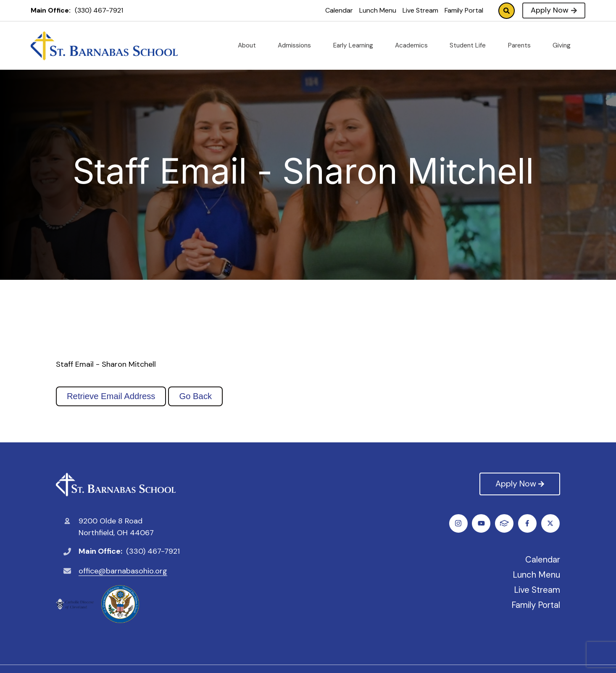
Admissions (298, 45)
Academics (415, 45)
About (250, 45)
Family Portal (464, 10)
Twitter (482, 523)
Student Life (471, 45)
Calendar (339, 10)
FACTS (551, 523)
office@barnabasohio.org (123, 571)
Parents (523, 45)
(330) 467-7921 (99, 10)
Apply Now (554, 10)
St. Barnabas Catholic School (116, 485)
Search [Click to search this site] (507, 11)
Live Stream (420, 10)
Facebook (459, 523)
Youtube (528, 523)
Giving (565, 45)
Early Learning (357, 45)
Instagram (505, 523)
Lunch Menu (378, 10)
